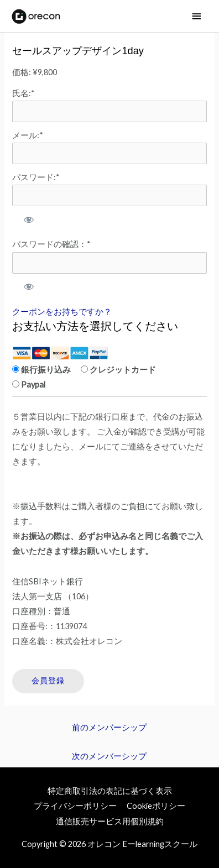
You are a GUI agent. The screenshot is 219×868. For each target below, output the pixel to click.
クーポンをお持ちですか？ (62, 312)
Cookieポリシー (156, 806)
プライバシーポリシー (75, 806)
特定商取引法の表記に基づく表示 (110, 791)
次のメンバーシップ (109, 756)
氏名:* (24, 93)
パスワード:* (36, 177)
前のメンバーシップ (109, 727)
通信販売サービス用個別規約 (110, 821)
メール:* (28, 135)
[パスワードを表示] (28, 219)
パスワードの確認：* (51, 244)
